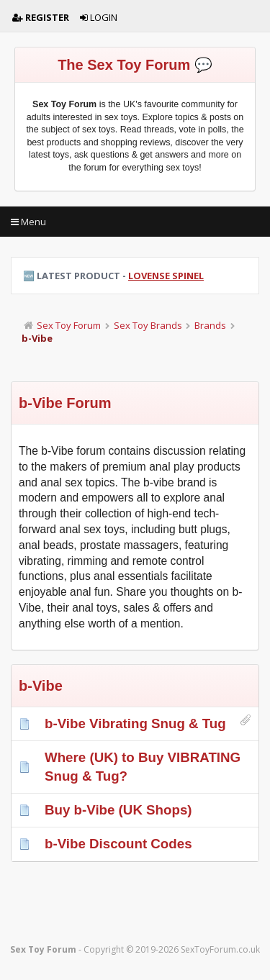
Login (99, 17)
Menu (28, 222)
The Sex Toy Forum (124, 65)
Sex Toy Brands (148, 325)
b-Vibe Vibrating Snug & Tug (135, 723)
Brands (210, 325)
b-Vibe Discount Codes (118, 844)
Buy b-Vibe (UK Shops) (118, 810)
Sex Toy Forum (69, 325)
